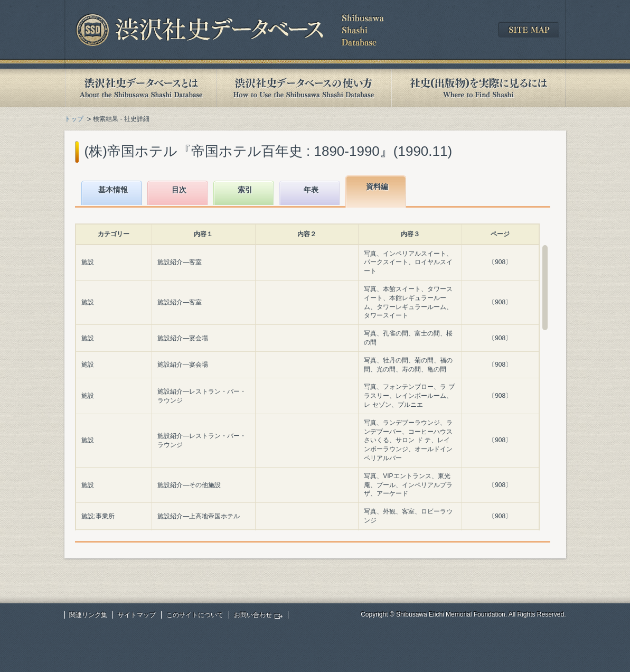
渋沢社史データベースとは (140, 88)
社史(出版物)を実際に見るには (478, 88)
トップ (74, 119)
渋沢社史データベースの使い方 (304, 88)
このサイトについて (195, 615)
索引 (245, 190)
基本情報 (113, 190)
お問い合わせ (253, 615)
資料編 (377, 186)
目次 (179, 190)
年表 (311, 190)
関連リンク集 (88, 615)
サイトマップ (137, 615)
